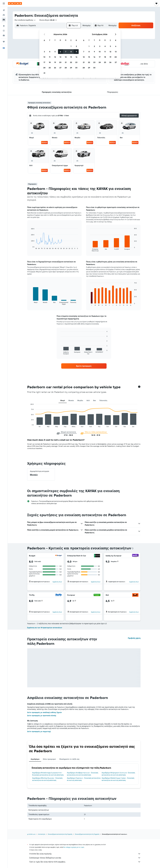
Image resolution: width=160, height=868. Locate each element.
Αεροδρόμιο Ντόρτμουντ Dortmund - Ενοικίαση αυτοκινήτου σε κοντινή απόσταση (118, 774)
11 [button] (50, 57)
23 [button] (76, 62)
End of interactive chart (29, 426)
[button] (4, 3)
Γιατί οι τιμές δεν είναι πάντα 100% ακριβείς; (85, 862)
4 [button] (50, 52)
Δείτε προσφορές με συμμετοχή (39, 731)
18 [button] (50, 62)
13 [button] (60, 57)
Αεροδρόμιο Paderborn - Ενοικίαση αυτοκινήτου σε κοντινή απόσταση (84, 779)
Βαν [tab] (95, 401)
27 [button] (60, 68)
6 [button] (60, 52)
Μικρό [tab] (63, 401)
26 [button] (55, 68)
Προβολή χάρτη (134, 638)
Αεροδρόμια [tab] (35, 759)
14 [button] (66, 57)
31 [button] (44, 73)
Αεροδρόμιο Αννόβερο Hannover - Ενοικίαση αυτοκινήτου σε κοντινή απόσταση (82, 774)
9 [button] (76, 52)
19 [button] (55, 62)
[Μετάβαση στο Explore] (4, 26)
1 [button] (71, 46)
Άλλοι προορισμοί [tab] (49, 759)
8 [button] (71, 52)
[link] (84, 366)
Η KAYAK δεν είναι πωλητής (85, 854)
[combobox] (25, 20)
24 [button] (44, 68)
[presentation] (133, 548)
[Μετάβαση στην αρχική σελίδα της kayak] (15, 3)
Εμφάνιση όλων (57, 582)
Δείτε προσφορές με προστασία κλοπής (42, 716)
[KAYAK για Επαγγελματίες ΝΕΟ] (4, 35)
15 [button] (71, 57)
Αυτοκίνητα (42, 834)
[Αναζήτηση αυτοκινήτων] (4, 20)
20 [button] (60, 62)
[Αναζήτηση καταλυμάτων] (4, 15)
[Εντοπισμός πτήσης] (4, 31)
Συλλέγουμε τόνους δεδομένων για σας (85, 858)
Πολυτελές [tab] (103, 401)
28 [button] (66, 68)
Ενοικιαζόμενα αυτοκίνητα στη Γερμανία (87, 834)
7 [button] (66, 52)
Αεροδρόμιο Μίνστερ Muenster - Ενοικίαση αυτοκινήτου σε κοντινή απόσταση (47, 779)
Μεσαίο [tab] (71, 401)
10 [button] (44, 57)
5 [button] (55, 52)
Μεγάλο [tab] (80, 401)
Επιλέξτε (44, 142)
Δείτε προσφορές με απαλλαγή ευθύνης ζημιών (45, 712)
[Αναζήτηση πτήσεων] (4, 10)
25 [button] (50, 68)
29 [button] (71, 68)
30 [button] (76, 68)
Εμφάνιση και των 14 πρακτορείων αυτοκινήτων (45, 628)
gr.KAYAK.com (31, 834)
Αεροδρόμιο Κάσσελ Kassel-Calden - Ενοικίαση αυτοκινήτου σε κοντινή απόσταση (118, 779)
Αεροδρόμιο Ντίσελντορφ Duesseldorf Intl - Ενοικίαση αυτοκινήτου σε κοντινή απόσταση (48, 774)
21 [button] (66, 62)
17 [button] (44, 62)
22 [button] (71, 62)
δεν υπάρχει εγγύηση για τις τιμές (74, 847)
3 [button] (44, 52)
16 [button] (76, 57)
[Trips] (4, 42)
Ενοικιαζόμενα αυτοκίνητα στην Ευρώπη (60, 834)
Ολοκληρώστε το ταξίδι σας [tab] (69, 759)
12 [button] (55, 57)
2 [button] (76, 46)
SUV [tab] (88, 401)
